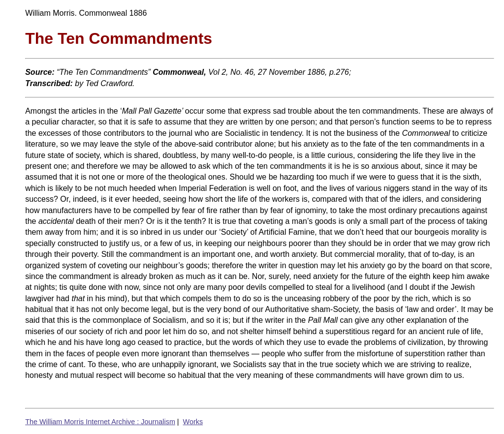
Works (193, 422)
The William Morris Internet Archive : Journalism (100, 422)
